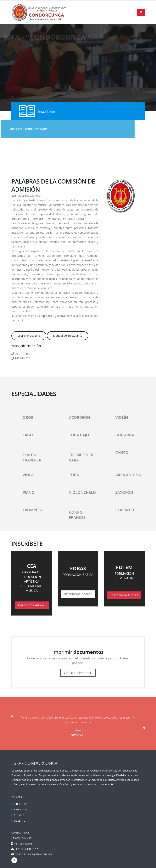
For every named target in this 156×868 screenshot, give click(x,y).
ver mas (107, 785)
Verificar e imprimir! (78, 673)
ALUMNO (19, 815)
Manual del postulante (68, 336)
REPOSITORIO (22, 810)
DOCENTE (19, 821)
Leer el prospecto (29, 336)
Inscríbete (47, 111)
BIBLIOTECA (21, 804)
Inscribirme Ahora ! (32, 605)
